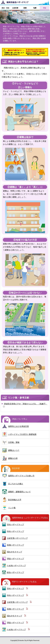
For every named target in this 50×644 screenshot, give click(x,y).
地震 (35, 8)
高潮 (25, 8)
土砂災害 (15, 8)
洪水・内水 (5, 8)
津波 (45, 8)
